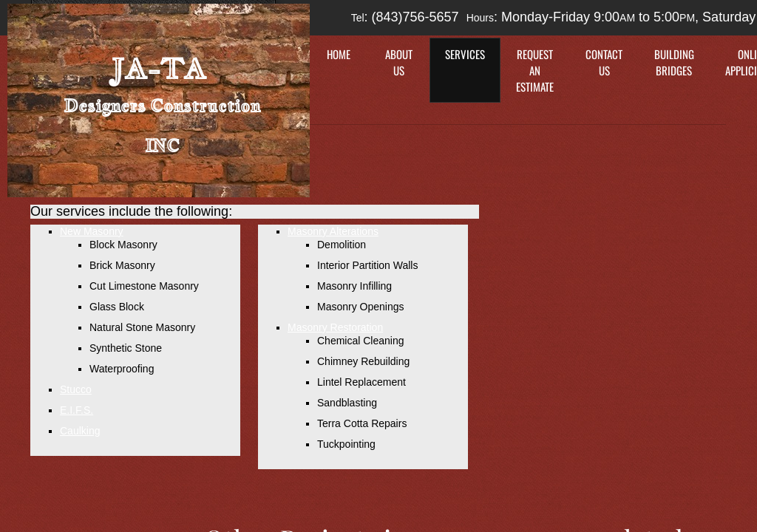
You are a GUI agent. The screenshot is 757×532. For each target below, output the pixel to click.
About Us (399, 62)
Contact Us (604, 62)
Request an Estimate (535, 70)
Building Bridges (674, 62)
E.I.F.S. (77, 410)
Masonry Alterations (333, 231)
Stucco (76, 389)
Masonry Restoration (335, 327)
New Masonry (92, 231)
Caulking (80, 431)
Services (465, 54)
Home (339, 54)
